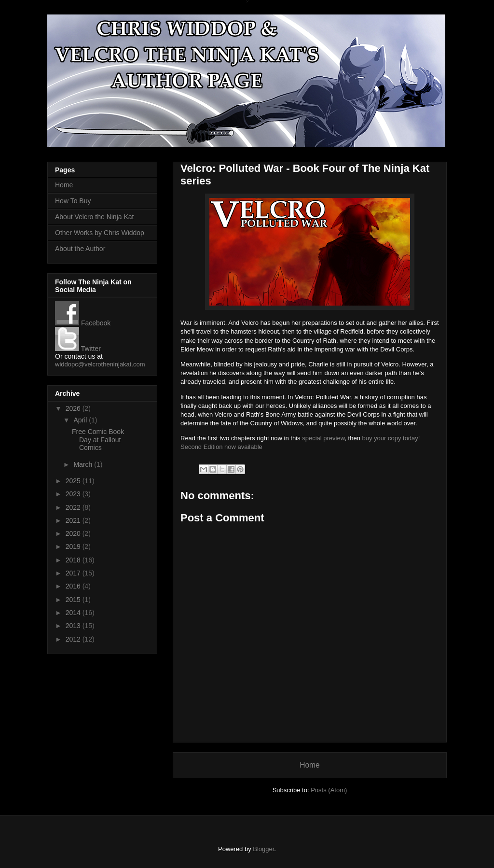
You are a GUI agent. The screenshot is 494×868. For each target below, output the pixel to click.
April (81, 420)
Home (310, 765)
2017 (74, 573)
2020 (74, 533)
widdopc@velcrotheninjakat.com (100, 364)
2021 (74, 520)
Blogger (263, 849)
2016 (74, 586)
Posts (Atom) (329, 790)
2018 (74, 560)
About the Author (80, 249)
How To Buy (73, 201)
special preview (323, 438)
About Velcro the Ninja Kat (94, 217)
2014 (74, 613)
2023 (74, 494)
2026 (74, 408)
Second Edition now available (221, 447)
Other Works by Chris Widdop (100, 233)
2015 (74, 600)
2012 (74, 639)
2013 (74, 626)
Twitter (78, 349)
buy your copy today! (391, 438)
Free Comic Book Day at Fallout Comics (98, 440)
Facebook (83, 323)
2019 (74, 546)
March (84, 464)
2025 (74, 481)
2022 (74, 507)
